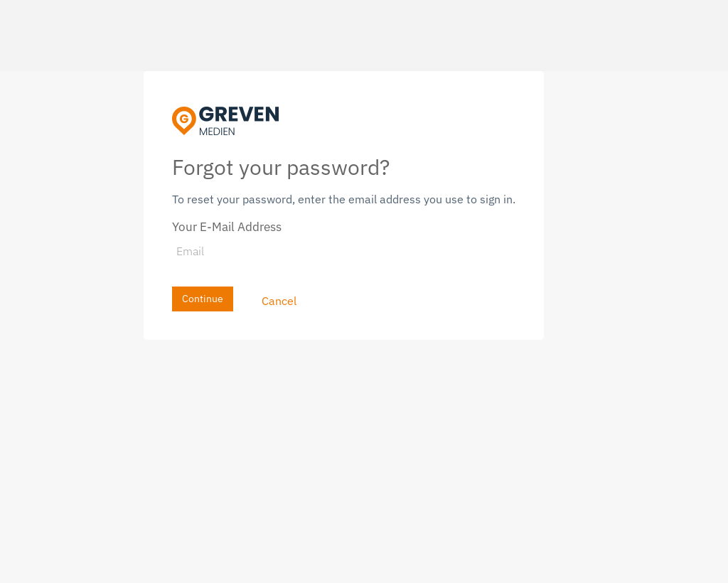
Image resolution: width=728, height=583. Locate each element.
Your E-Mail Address (227, 227)
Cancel (279, 301)
